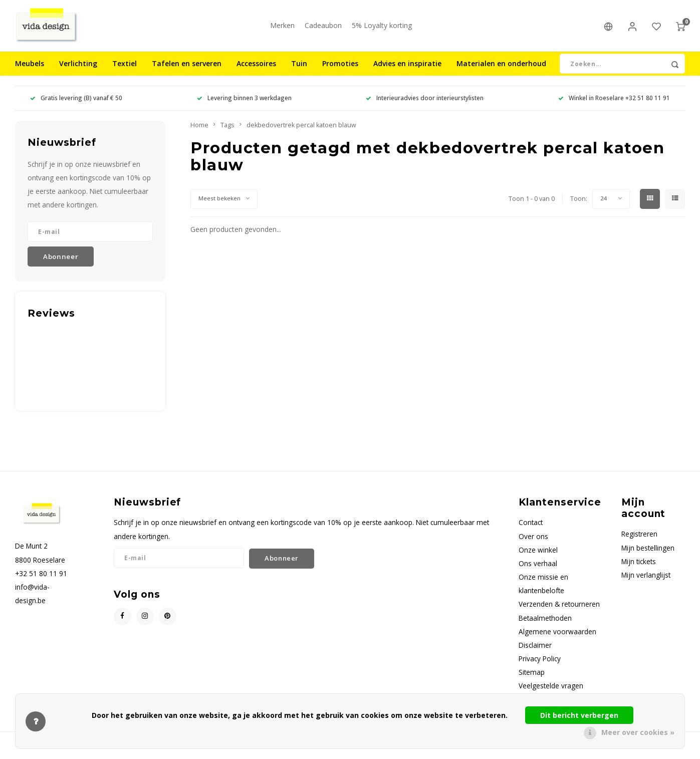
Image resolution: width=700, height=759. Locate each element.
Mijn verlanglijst (646, 578)
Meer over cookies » (638, 732)
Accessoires (256, 67)
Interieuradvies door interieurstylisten (425, 102)
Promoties (340, 67)
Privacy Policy (540, 662)
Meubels (30, 67)
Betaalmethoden (545, 621)
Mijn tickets (639, 565)
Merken (282, 27)
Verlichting (78, 67)
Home (199, 129)
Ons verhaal (538, 567)
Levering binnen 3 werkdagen (244, 102)
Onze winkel (538, 553)
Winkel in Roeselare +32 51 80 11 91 (614, 102)
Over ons (533, 540)
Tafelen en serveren (187, 67)
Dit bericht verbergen (579, 715)
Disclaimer (535, 649)
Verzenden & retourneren (559, 608)
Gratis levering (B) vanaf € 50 (76, 102)
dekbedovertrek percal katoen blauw (301, 129)
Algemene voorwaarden (557, 635)
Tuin (299, 67)
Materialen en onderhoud (501, 67)
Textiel (125, 67)
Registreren (639, 538)
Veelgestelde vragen (551, 689)
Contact (531, 526)
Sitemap (532, 676)
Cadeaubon (323, 27)
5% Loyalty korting (382, 27)
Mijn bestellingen (648, 551)
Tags (227, 129)
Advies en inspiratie (407, 67)
